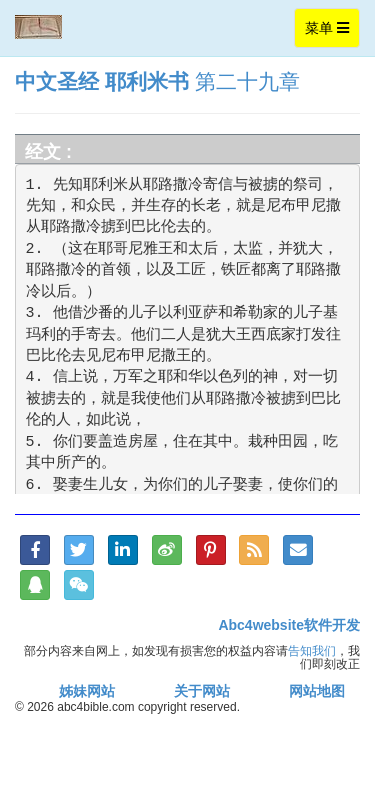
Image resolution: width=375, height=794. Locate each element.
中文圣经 (57, 81)
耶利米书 (147, 81)
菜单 (332, 32)
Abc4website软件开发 (289, 625)
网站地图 (317, 691)
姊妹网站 (87, 691)
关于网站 (202, 691)
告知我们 (312, 650)
